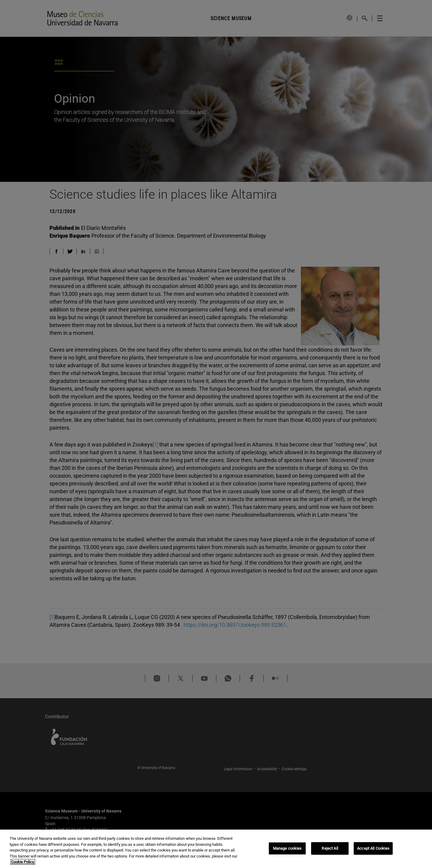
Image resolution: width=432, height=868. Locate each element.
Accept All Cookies (373, 849)
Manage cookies (287, 849)
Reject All (330, 849)
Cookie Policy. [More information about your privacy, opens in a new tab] (23, 863)
